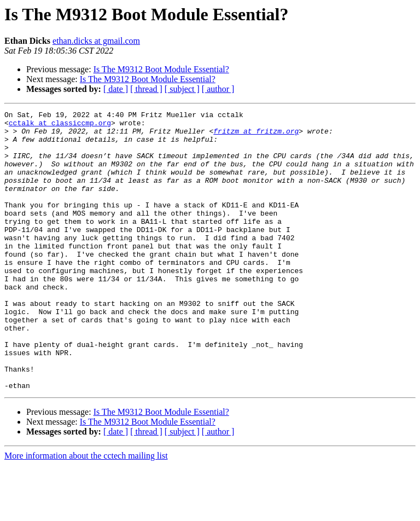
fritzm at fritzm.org (256, 136)
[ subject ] (182, 89)
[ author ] (218, 89)
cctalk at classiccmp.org (60, 126)
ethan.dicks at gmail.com (96, 41)
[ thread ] (146, 89)
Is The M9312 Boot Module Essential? (161, 69)
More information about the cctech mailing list (86, 511)
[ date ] (116, 89)
